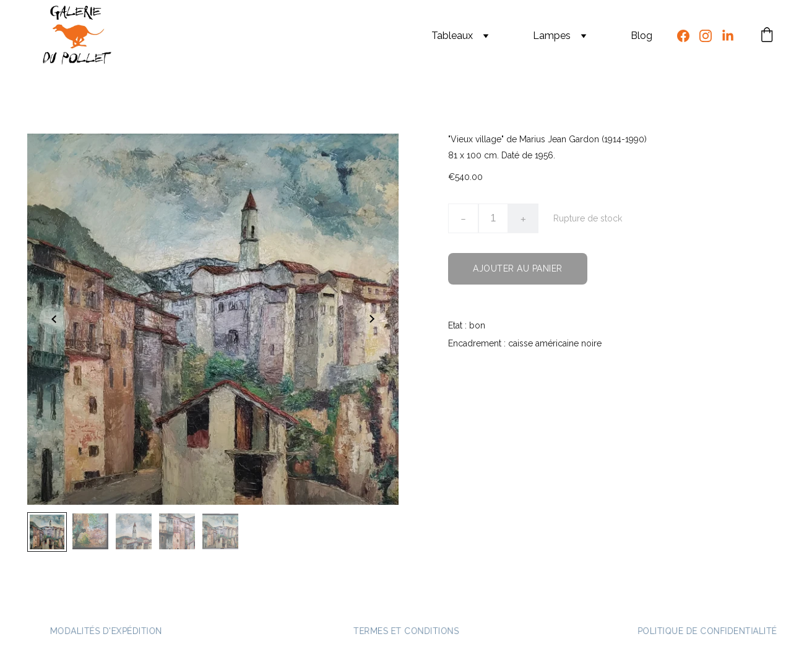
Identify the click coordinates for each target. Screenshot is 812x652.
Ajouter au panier (518, 268)
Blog (641, 36)
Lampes (552, 36)
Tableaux (452, 36)
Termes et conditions (406, 631)
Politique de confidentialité (707, 631)
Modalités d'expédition (106, 631)
